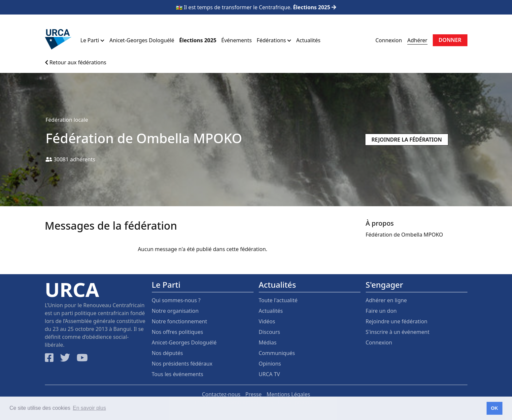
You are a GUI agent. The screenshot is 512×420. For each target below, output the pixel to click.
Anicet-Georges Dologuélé (142, 40)
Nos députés (168, 353)
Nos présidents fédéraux (182, 364)
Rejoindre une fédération (397, 321)
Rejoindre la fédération (407, 140)
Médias (268, 342)
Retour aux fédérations (76, 62)
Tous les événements (178, 374)
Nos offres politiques (178, 332)
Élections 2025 (198, 40)
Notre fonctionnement (180, 321)
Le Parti (93, 40)
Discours (270, 332)
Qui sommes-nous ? (176, 300)
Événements (236, 40)
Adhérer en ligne (386, 300)
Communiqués (277, 353)
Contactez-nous (221, 394)
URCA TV (270, 374)
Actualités (308, 40)
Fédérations (274, 40)
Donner (450, 40)
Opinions (270, 364)
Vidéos (267, 321)
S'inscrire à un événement (398, 332)
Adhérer (417, 40)
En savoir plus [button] (90, 408)
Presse (253, 394)
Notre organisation (175, 311)
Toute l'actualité (278, 300)
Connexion (389, 40)
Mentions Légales (289, 394)
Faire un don (381, 311)
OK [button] (495, 408)
